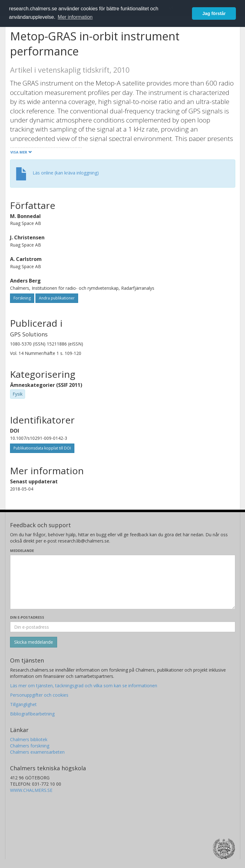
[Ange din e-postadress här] (123, 627)
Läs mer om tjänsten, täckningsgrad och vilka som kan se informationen (84, 686)
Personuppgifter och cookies (39, 695)
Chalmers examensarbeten (37, 752)
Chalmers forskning (30, 746)
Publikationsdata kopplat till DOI (42, 448)
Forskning (22, 298)
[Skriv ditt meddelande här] (123, 582)
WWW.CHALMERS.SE (31, 790)
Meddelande (22, 551)
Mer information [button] (75, 17)
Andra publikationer (57, 298)
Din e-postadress (27, 617)
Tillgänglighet (23, 704)
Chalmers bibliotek (29, 739)
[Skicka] (34, 642)
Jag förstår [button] (214, 13)
